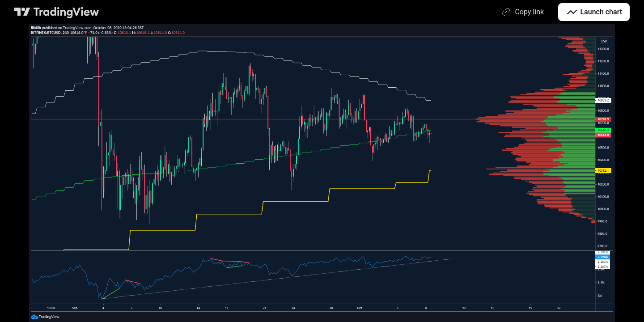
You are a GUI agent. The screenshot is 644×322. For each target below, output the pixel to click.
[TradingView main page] (57, 12)
